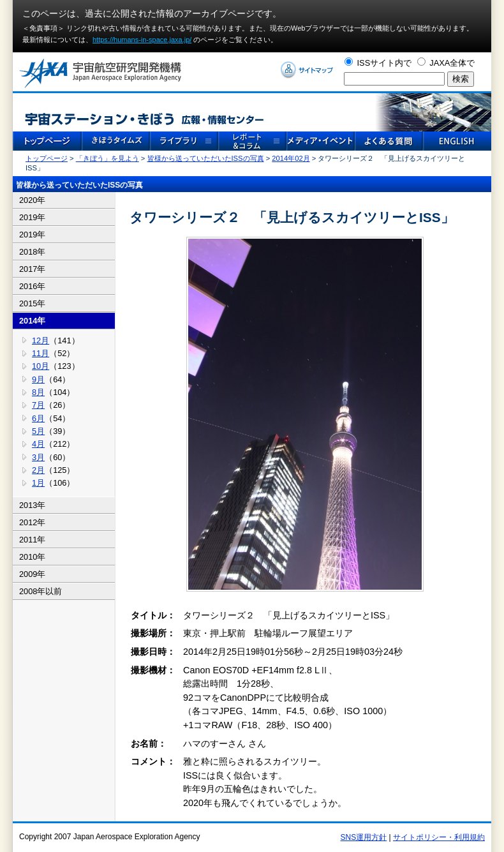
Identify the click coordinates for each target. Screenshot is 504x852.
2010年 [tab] (32, 557)
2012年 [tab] (32, 522)
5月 (38, 431)
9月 (38, 379)
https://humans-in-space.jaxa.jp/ (142, 40)
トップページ (47, 158)
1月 (38, 483)
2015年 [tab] (32, 303)
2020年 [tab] (32, 200)
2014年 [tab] (32, 321)
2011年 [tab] (32, 540)
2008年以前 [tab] (41, 591)
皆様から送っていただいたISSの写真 (206, 158)
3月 (38, 457)
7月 (38, 405)
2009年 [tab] (32, 574)
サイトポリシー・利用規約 (439, 837)
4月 (38, 444)
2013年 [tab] (32, 505)
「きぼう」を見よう (107, 158)
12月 (41, 340)
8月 (38, 392)
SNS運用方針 (364, 837)
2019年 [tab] (32, 217)
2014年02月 (291, 158)
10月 (41, 366)
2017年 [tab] (32, 269)
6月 (38, 418)
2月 (38, 470)
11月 (41, 353)
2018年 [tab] (32, 252)
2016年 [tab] (32, 286)
